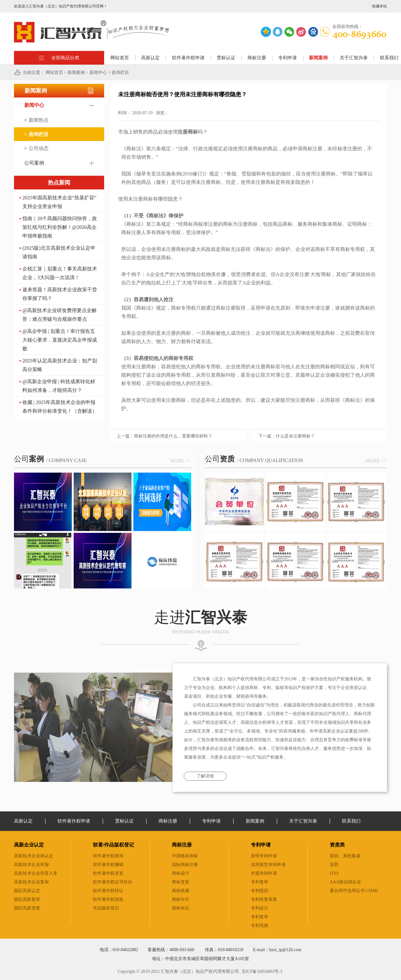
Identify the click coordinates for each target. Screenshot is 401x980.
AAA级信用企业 (345, 882)
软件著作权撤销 (108, 865)
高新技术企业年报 (31, 865)
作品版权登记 (106, 908)
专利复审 (260, 882)
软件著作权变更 (108, 873)
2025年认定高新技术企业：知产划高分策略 (60, 365)
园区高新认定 (27, 891)
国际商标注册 (185, 865)
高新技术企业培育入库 (36, 873)
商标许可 (181, 899)
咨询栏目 (120, 73)
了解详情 (205, 776)
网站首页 (120, 58)
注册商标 (305, 400)
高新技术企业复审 (31, 882)
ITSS (334, 873)
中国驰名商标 (185, 856)
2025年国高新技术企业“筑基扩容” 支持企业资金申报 (59, 202)
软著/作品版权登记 (113, 845)
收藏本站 (380, 6)
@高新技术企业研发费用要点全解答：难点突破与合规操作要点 (60, 315)
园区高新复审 (27, 899)
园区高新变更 (27, 908)
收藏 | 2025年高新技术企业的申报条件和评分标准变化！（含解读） (60, 407)
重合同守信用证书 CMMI (354, 891)
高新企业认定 (29, 845)
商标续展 (181, 891)
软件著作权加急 (108, 899)
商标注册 (182, 845)
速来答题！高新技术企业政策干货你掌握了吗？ (60, 294)
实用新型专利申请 (268, 865)
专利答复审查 (264, 899)
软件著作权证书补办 (113, 882)
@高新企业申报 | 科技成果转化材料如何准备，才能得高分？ (59, 386)
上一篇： (164, 436)
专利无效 (260, 926)
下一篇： (287, 436)
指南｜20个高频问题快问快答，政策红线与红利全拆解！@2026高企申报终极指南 (60, 227)
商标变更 (181, 882)
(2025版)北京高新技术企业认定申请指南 (59, 252)
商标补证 (181, 908)
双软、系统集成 (345, 856)
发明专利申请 (264, 856)
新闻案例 (76, 73)
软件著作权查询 (108, 856)
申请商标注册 (307, 149)
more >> (181, 461)
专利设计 (260, 908)
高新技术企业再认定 (34, 856)
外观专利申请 (264, 873)
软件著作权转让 (108, 891)
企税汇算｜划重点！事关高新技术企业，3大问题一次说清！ (60, 273)
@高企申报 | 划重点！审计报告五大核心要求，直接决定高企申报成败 (60, 340)
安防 (334, 865)
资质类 (337, 845)
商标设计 (181, 873)
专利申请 (261, 845)
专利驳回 (260, 891)
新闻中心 (98, 73)
